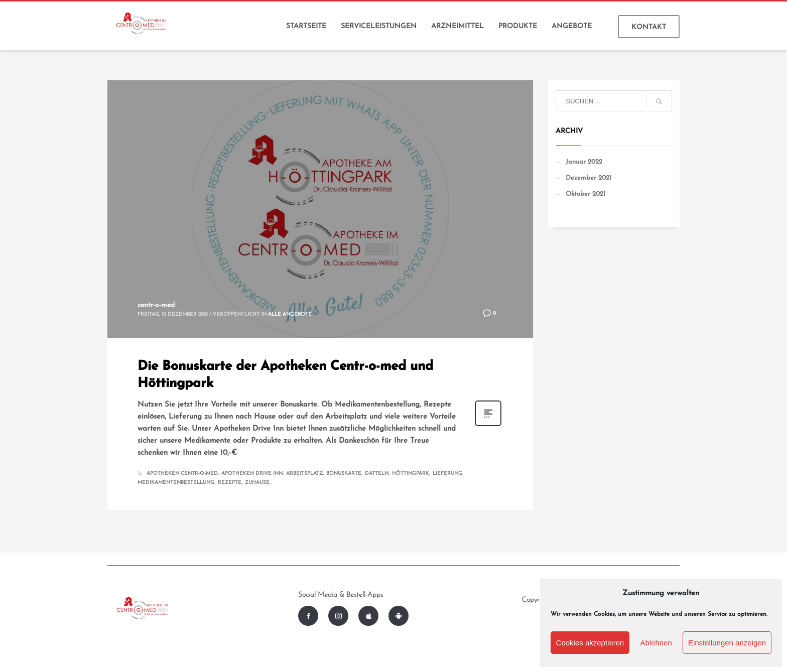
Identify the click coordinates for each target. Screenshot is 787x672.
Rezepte (230, 483)
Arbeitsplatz (304, 474)
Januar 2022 (584, 162)
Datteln (377, 474)
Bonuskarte (344, 474)
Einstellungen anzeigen (727, 643)
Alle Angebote (290, 314)
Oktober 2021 (585, 194)
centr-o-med (156, 305)
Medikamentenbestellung (176, 483)
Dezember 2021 (588, 178)
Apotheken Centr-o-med (182, 474)
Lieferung (447, 474)
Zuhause (257, 483)
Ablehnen (656, 643)
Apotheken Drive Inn (252, 474)
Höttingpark (411, 474)
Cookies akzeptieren (590, 643)
